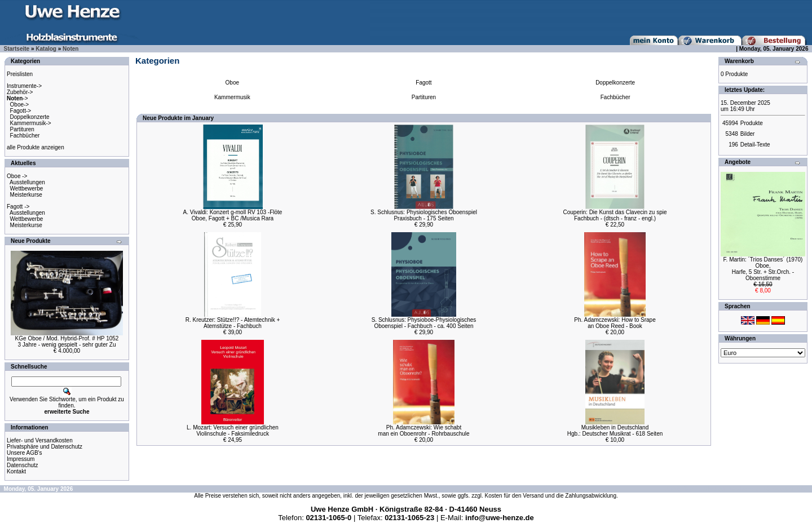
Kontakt (16, 471)
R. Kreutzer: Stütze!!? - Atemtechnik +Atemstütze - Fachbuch (233, 323)
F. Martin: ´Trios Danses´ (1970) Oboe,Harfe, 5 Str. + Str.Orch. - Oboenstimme (763, 269)
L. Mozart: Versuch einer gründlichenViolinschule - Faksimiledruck (233, 431)
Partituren (22, 129)
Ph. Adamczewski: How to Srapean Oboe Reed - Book (615, 323)
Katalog (46, 49)
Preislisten (20, 74)
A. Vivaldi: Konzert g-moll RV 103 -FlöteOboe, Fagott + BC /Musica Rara (233, 215)
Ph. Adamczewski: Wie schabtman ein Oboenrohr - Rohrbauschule (423, 431)
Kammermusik (232, 97)
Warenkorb (739, 61)
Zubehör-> (20, 92)
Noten (70, 49)
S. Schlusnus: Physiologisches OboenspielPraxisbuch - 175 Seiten (424, 215)
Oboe (232, 83)
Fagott (423, 83)
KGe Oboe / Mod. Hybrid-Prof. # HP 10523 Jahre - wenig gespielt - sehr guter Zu (67, 342)
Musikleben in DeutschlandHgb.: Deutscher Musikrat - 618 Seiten (615, 431)
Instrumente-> (24, 86)
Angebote (738, 162)
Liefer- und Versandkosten (40, 440)
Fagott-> (21, 111)
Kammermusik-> (31, 123)
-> (17, 98)
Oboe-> (20, 105)
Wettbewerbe (27, 189)
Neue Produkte (31, 241)
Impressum (21, 459)
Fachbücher (25, 136)
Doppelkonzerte (30, 117)
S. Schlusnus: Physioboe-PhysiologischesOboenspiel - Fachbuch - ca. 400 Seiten (424, 323)
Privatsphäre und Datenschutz (45, 447)
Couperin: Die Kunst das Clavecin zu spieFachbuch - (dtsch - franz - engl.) (615, 215)
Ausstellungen (27, 182)
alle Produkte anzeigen (36, 147)
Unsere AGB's (25, 453)
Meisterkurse (26, 195)
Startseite (17, 49)
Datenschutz (23, 465)
